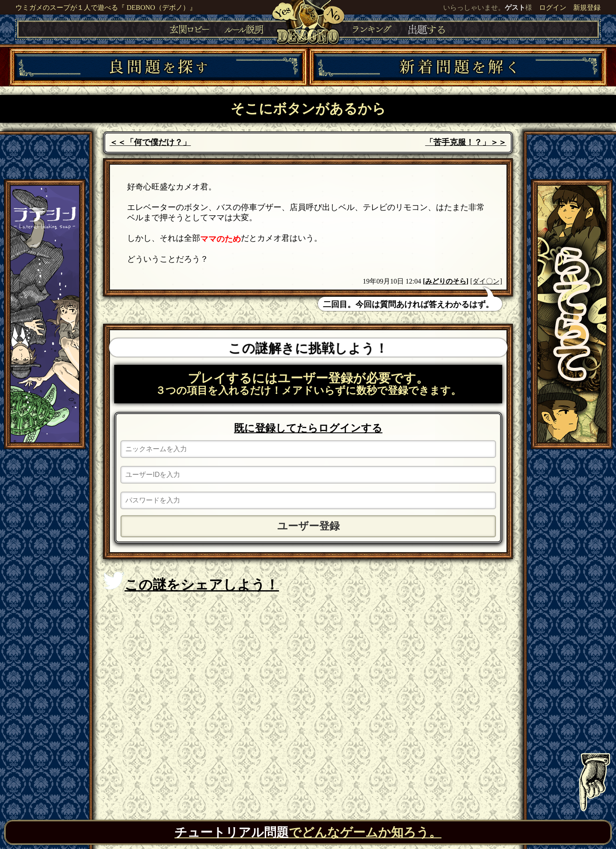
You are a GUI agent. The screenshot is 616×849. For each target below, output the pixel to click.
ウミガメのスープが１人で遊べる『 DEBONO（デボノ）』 (106, 7)
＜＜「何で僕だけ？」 (150, 142)
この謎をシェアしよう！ (191, 582)
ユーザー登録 (308, 526)
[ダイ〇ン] (486, 281)
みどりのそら (446, 281)
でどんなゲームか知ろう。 (308, 832)
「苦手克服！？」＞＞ (466, 142)
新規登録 (587, 7)
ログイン (553, 7)
